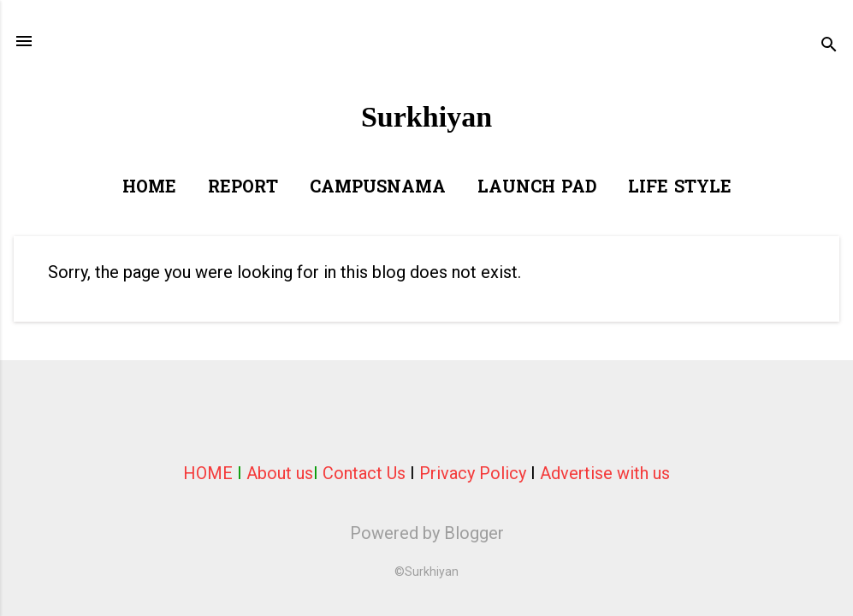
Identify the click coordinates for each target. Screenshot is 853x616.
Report (243, 188)
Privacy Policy (473, 473)
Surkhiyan (426, 117)
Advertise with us (605, 473)
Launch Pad (537, 188)
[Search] (829, 47)
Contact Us (364, 473)
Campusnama (378, 188)
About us (280, 473)
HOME (208, 473)
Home (149, 188)
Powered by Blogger (427, 533)
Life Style (680, 188)
